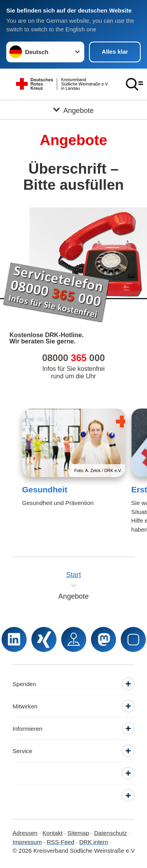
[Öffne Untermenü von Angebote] (73, 110)
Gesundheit (45, 489)
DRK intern (94, 842)
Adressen (25, 833)
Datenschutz (111, 833)
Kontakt (52, 833)
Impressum (27, 842)
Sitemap (78, 833)
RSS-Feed (60, 842)
